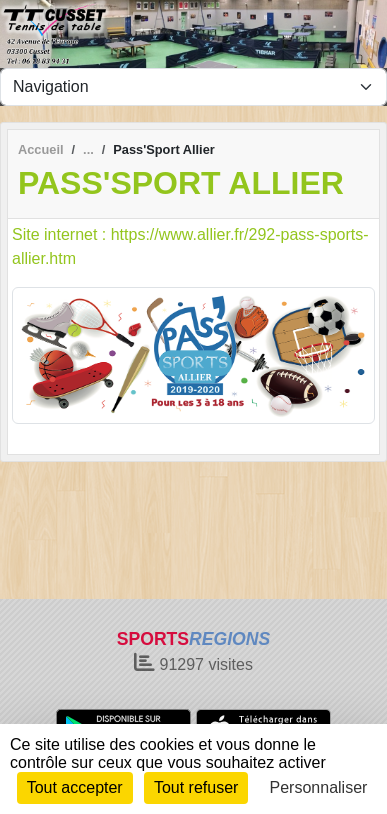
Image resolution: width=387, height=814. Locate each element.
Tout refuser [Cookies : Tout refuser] (196, 787)
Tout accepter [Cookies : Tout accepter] (75, 787)
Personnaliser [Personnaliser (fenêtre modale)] (319, 787)
